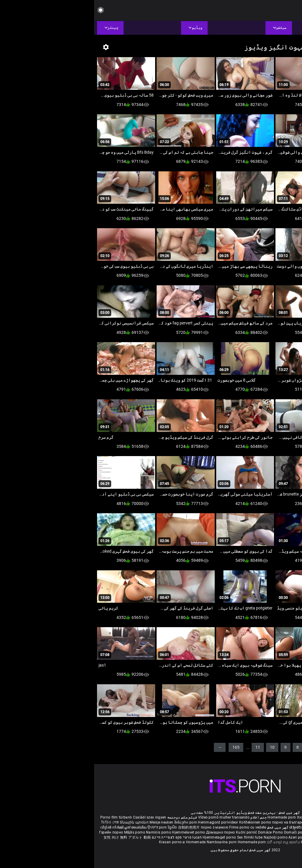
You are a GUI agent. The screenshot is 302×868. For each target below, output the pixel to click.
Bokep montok (227, 837)
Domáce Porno (177, 832)
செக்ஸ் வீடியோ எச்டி (232, 822)
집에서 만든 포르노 (232, 832)
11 (164, 747)
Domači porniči (203, 832)
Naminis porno (65, 832)
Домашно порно (127, 832)
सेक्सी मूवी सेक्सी (245, 827)
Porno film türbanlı (22, 817)
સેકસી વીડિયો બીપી (264, 822)
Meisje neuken (67, 822)
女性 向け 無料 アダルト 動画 (33, 837)
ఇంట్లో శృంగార (267, 827)
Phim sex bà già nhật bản (251, 817)
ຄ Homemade (100, 842)
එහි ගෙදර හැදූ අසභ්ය (190, 842)
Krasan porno (77, 842)
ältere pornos (285, 817)
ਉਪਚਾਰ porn (64, 827)
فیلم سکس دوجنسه (88, 817)
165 (142, 747)
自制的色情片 (95, 827)
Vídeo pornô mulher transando (130, 817)
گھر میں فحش (183, 827)
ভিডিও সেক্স (16, 822)
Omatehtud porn (254, 837)
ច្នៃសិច (79, 827)
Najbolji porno (182, 837)
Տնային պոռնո (41, 822)
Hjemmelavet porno (95, 832)
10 (178, 747)
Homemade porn (188, 817)
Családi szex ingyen (56, 817)
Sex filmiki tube (156, 837)
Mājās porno (41, 832)
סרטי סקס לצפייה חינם (78, 837)
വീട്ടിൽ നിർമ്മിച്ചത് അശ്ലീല (30, 827)
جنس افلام (164, 817)
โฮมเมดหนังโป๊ (261, 832)
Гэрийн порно (18, 832)
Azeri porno (205, 837)
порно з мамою (120, 827)
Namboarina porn (128, 842)
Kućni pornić (153, 832)
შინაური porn (92, 822)
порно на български (196, 822)
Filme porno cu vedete (154, 827)
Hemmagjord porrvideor (124, 822)
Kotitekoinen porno (162, 822)
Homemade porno (222, 842)
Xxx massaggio (216, 817)
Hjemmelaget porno (126, 837)
